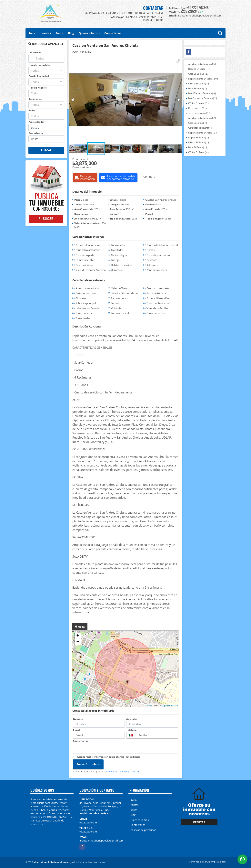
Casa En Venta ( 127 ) (199, 74)
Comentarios (81, 741)
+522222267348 (198, 7)
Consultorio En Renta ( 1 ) (201, 128)
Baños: (32, 110)
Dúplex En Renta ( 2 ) (199, 138)
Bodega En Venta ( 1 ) (199, 69)
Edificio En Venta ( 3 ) (199, 84)
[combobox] (46, 71)
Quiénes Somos (89, 33)
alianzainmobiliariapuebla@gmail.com (101, 841)
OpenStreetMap (170, 706)
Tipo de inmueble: (39, 65)
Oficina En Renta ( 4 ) (198, 152)
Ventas (46, 33)
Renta (59, 33)
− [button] (78, 642)
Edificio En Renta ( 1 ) (199, 142)
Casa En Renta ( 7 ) (198, 123)
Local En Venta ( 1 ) (198, 88)
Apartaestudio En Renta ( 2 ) (202, 118)
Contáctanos (113, 33)
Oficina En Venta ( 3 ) (198, 103)
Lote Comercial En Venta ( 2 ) (203, 98)
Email (77, 730)
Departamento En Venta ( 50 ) (203, 79)
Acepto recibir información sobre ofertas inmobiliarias (109, 757)
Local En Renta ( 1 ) (198, 147)
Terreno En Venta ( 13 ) (200, 113)
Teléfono (132, 730)
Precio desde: (36, 122)
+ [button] (78, 636)
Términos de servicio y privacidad (122, 772)
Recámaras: (35, 99)
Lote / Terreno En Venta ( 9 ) (202, 93)
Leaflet (149, 706)
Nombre (79, 719)
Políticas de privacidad (143, 830)
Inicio (33, 33)
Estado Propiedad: (39, 76)
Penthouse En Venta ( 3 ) (200, 108)
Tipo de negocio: (38, 88)
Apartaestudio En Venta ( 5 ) (202, 64)
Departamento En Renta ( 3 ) (202, 133)
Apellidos (133, 719)
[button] (178, 61)
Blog (71, 33)
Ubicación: (35, 53)
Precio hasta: (36, 133)
